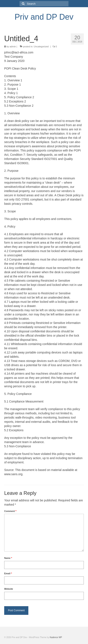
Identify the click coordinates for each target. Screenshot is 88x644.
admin (13, 46)
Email (8, 573)
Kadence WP (56, 637)
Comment (10, 511)
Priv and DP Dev (44, 17)
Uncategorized (41, 46)
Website (9, 589)
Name (8, 558)
